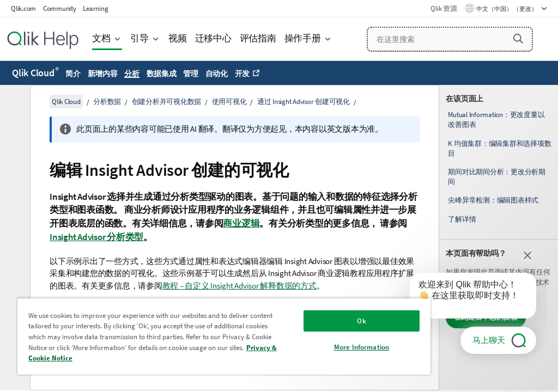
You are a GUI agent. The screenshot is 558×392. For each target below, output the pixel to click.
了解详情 (462, 219)
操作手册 (303, 38)
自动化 (217, 73)
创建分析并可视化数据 (167, 102)
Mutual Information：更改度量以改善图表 (496, 120)
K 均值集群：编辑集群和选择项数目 (499, 148)
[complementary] (499, 238)
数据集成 (162, 73)
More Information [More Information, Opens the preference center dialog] (362, 347)
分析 (132, 73)
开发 (242, 73)
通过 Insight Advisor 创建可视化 (304, 102)
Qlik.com (23, 8)
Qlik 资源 (444, 8)
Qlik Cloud (35, 73)
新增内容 (103, 73)
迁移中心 (213, 38)
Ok (361, 321)
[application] (465, 298)
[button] (518, 39)
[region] (224, 336)
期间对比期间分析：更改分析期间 (497, 177)
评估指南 (258, 38)
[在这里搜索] (450, 39)
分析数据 (107, 102)
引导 (139, 38)
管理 (191, 73)
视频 (178, 38)
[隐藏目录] (14, 102)
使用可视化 (229, 102)
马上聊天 (489, 340)
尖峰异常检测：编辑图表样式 (493, 200)
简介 (73, 73)
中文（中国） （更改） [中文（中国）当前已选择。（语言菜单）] (507, 9)
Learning (95, 8)
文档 (101, 38)
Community (60, 8)
